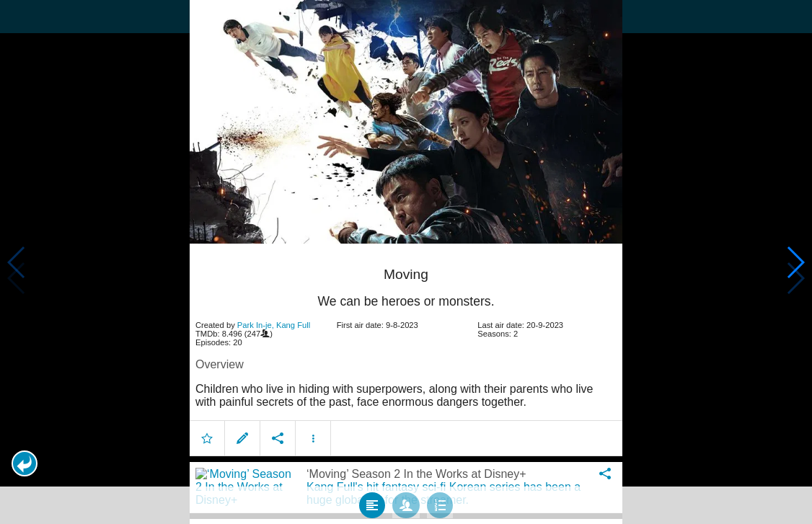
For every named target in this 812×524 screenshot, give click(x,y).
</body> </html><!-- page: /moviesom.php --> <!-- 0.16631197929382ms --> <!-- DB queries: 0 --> (406, 262)
